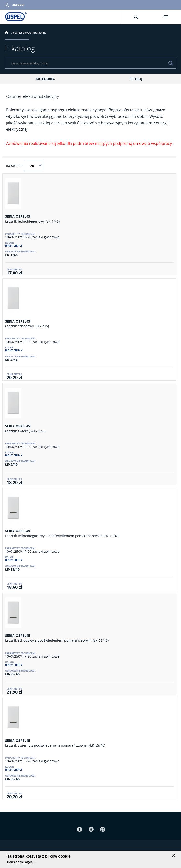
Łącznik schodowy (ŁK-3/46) (27, 326)
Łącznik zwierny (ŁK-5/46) (25, 431)
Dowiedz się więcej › (21, 862)
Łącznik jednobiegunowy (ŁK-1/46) (32, 221)
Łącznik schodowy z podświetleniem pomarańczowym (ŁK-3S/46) (57, 640)
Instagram (103, 829)
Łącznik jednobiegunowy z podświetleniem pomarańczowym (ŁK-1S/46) (62, 536)
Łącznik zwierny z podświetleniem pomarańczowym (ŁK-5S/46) (55, 745)
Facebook (79, 829)
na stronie (14, 166)
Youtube (91, 829)
